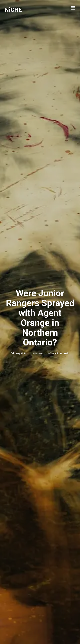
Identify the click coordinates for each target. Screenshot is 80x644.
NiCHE (13, 10)
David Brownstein (60, 353)
